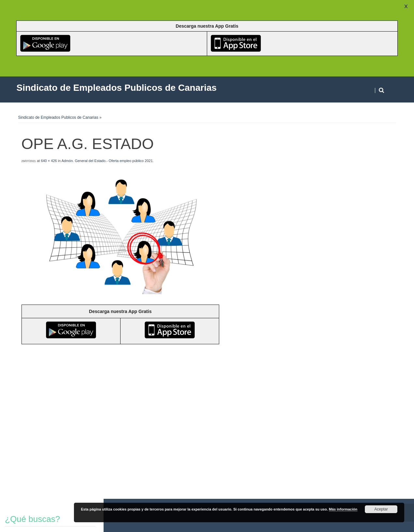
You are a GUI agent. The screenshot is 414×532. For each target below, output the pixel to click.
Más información (343, 509)
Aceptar (381, 509)
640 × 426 (49, 161)
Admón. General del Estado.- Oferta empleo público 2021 (107, 161)
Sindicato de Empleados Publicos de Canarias (58, 117)
